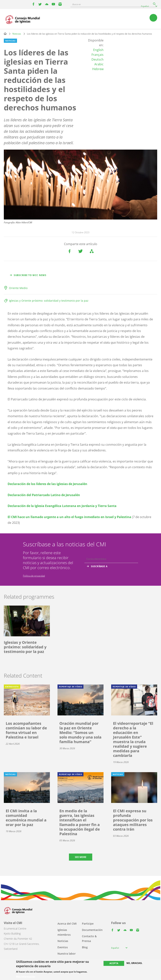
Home (5, 34)
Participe (88, 924)
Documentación (92, 930)
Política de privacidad (34, 576)
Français (97, 55)
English (98, 50)
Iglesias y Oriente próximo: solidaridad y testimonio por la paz (49, 301)
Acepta (114, 963)
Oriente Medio (18, 288)
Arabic (99, 64)
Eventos (63, 947)
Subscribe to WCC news (30, 275)
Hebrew (98, 69)
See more (81, 857)
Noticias (17, 34)
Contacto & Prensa (89, 939)
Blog (85, 947)
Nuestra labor (67, 954)
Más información (26, 977)
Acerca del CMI (67, 924)
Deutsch (97, 59)
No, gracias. (134, 963)
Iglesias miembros (64, 932)
